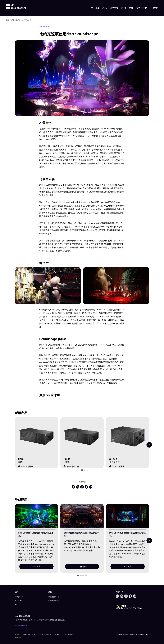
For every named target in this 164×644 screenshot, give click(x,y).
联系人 (35, 634)
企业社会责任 (54, 601)
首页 (7, 20)
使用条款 (18, 634)
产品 (104, 13)
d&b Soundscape (128, 3)
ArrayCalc (19, 597)
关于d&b (95, 13)
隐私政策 (27, 634)
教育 (131, 13)
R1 (16, 604)
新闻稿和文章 (54, 597)
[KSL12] (82, 436)
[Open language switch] (143, 3)
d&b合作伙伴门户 (45, 634)
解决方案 (114, 13)
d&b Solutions (69, 634)
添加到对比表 (26, 466)
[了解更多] (36, 516)
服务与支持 (142, 13)
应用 (124, 13)
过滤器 (18, 20)
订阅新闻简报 (21, 626)
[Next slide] (149, 445)
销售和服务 (110, 3)
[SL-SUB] (128, 436)
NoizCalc (18, 601)
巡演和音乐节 (27, 20)
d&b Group (58, 634)
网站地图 (18, 637)
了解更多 (36, 567)
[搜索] (154, 13)
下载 (98, 3)
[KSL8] (36, 436)
